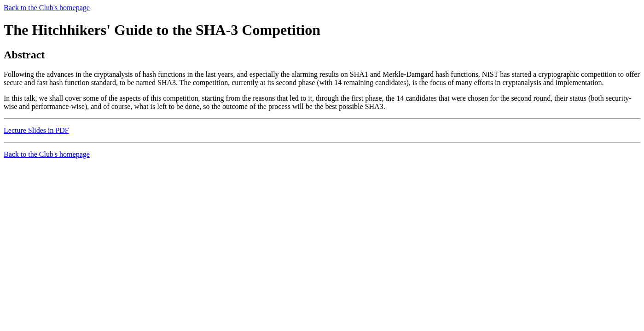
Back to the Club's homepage (47, 8)
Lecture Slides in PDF (36, 130)
